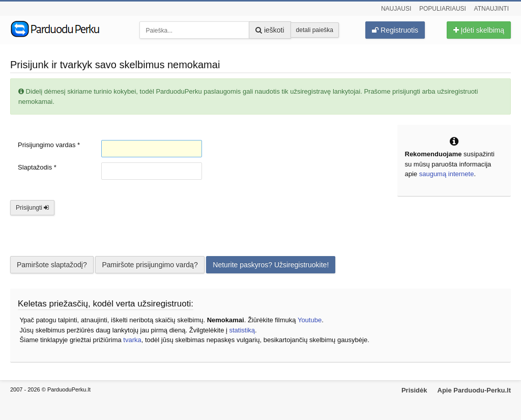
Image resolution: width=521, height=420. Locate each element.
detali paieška (315, 30)
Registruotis (395, 30)
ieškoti (270, 30)
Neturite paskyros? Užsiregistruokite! (271, 265)
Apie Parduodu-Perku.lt (474, 390)
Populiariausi (443, 9)
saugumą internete (447, 174)
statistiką (242, 330)
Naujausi (396, 9)
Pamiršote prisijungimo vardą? (150, 265)
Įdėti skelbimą (479, 30)
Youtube (310, 320)
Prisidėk (414, 390)
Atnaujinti (491, 9)
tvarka (132, 340)
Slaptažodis (37, 167)
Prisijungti (32, 208)
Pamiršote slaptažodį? (52, 265)
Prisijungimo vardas (49, 145)
